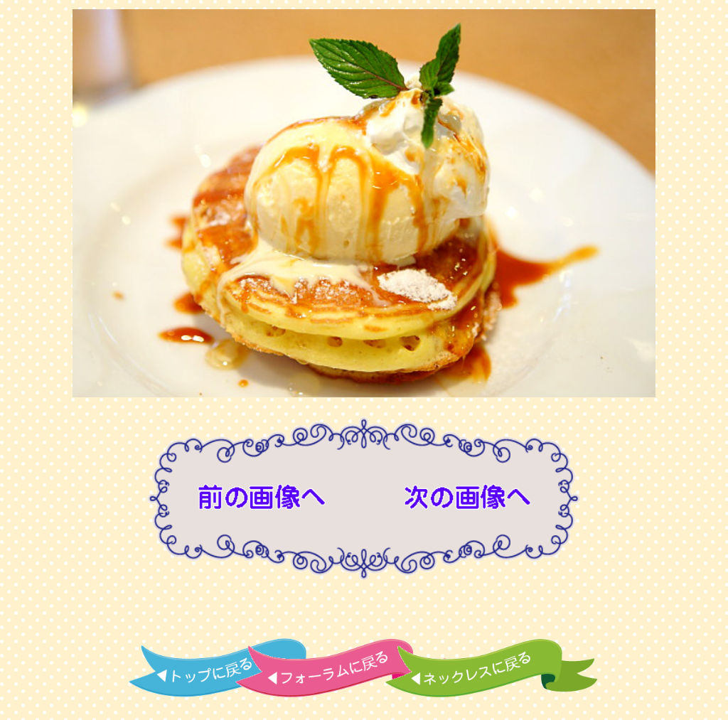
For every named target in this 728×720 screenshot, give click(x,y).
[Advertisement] (364, 612)
